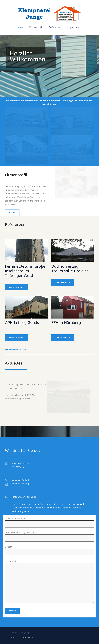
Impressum (73, 27)
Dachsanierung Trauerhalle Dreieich (70, 269)
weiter (12, 213)
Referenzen (55, 27)
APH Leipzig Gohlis (22, 323)
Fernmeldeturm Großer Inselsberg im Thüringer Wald (26, 271)
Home (20, 27)
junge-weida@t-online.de (24, 497)
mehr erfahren (16, 287)
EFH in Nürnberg (66, 323)
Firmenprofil (36, 27)
